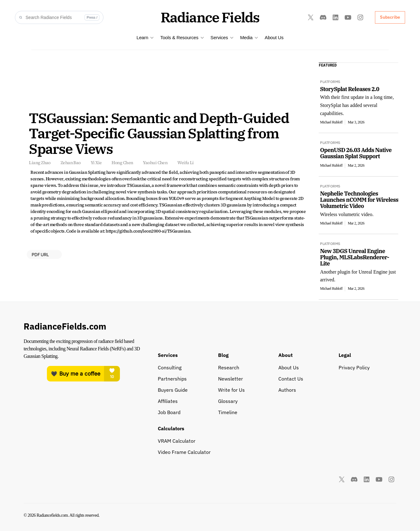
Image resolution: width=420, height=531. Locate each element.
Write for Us (231, 390)
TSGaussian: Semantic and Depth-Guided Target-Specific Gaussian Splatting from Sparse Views (160, 133)
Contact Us (291, 379)
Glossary (228, 401)
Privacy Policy (354, 367)
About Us (274, 37)
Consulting (170, 367)
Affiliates (168, 401)
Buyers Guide (173, 390)
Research (229, 367)
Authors (287, 390)
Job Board (169, 412)
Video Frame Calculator (184, 452)
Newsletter (231, 379)
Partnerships (172, 379)
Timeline (228, 412)
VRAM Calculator (177, 441)
